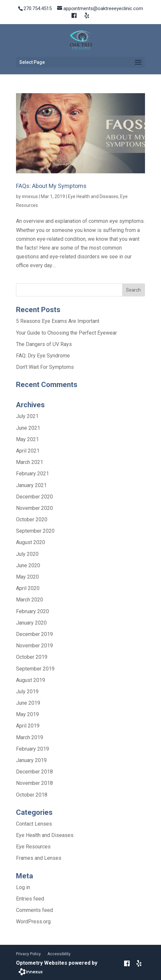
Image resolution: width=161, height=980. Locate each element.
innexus (30, 196)
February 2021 (32, 474)
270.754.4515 (38, 8)
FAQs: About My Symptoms (51, 186)
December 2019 (34, 634)
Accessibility (59, 954)
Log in (23, 887)
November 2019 (34, 646)
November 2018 (34, 783)
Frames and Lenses (39, 858)
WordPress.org (33, 922)
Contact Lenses (34, 824)
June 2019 (28, 703)
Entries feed (30, 899)
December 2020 (34, 497)
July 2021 (27, 416)
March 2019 (30, 737)
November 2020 (34, 508)
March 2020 (30, 600)
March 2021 (30, 462)
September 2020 (35, 531)
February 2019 (32, 749)
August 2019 (31, 680)
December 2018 (34, 772)
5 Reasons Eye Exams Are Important (58, 321)
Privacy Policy (28, 954)
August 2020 (31, 542)
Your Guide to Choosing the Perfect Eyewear (66, 333)
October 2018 (32, 795)
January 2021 (31, 485)
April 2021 (28, 451)
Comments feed (34, 910)
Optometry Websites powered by (57, 963)
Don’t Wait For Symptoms (45, 367)
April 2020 (28, 588)
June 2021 (28, 428)
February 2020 (32, 611)
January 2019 (31, 760)
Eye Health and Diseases (93, 196)
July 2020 (27, 554)
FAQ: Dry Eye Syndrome (43, 356)
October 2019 (32, 657)
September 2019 (35, 669)
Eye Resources (33, 847)
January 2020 (31, 623)
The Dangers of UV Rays (44, 344)
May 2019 (27, 714)
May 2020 (27, 577)
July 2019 (27, 692)
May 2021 (27, 439)
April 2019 (28, 726)
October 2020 (32, 519)
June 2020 (28, 565)
